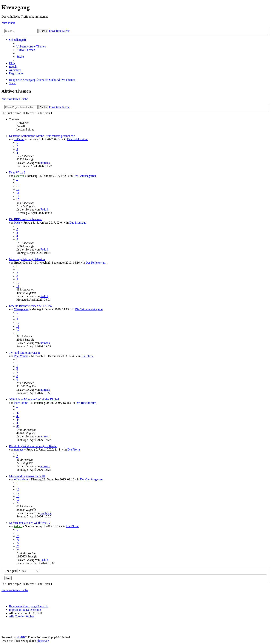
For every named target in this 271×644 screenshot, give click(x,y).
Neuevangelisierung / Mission (27, 259)
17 (18, 199)
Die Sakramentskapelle (89, 309)
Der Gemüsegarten (85, 176)
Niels (17, 223)
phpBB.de (43, 641)
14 (18, 189)
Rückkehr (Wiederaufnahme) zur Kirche (33, 446)
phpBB (21, 637)
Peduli (44, 209)
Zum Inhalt (8, 23)
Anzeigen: (22, 571)
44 (18, 420)
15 (18, 193)
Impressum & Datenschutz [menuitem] (25, 610)
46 (18, 426)
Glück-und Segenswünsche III (27, 476)
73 (18, 546)
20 (18, 503)
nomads (45, 163)
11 (18, 286)
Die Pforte (88, 356)
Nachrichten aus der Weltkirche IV (30, 523)
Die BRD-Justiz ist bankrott (26, 219)
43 (18, 416)
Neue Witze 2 (17, 172)
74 (18, 550)
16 (18, 196)
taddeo (18, 526)
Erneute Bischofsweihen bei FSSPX (31, 306)
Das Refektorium (77, 139)
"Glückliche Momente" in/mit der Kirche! (34, 399)
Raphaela (46, 513)
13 (18, 186)
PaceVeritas (21, 356)
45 (18, 423)
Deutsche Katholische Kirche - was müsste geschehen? (42, 136)
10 (18, 283)
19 (18, 500)
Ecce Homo (21, 403)
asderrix (19, 176)
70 (18, 536)
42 (18, 413)
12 (18, 329)
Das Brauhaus (78, 223)
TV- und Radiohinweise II (25, 353)
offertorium (21, 479)
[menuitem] (31, 46)
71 (18, 540)
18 (18, 496)
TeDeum (19, 139)
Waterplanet (21, 309)
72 (18, 543)
